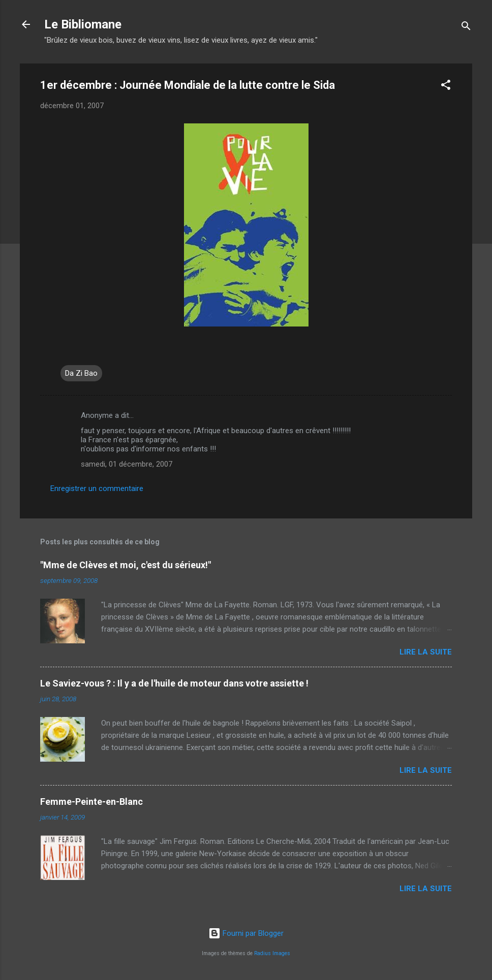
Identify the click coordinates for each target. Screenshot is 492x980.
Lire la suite (426, 652)
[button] (446, 87)
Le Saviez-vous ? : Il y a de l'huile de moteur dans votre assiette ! (174, 683)
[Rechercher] (466, 28)
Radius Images (272, 953)
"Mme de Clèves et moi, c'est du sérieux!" (126, 565)
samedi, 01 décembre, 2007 (127, 464)
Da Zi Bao (81, 373)
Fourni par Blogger (246, 933)
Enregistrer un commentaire (97, 488)
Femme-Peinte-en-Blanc (91, 802)
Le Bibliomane (83, 24)
